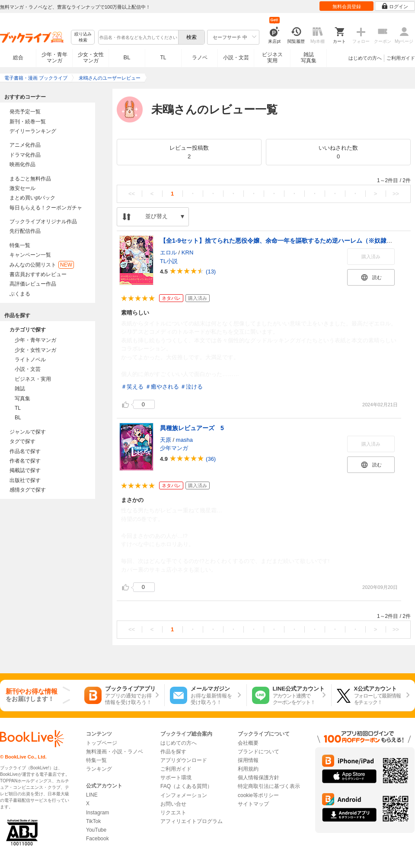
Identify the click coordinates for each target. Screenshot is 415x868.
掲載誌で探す (25, 470)
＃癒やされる (162, 387)
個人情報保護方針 (259, 778)
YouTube (96, 830)
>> (396, 194)
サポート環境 (176, 778)
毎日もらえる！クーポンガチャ (46, 208)
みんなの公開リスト (42, 265)
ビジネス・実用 (33, 379)
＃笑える (132, 387)
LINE (92, 795)
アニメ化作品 (25, 145)
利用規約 (248, 769)
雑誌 (20, 389)
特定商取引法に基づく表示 (269, 786)
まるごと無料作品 (30, 179)
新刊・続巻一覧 (28, 122)
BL (127, 57)
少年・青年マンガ (54, 58)
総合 (18, 58)
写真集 (22, 399)
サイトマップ (253, 804)
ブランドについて (259, 752)
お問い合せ (173, 804)
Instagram (97, 813)
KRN (187, 252)
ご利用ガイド (401, 58)
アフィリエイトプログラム (192, 821)
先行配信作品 (25, 231)
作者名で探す (25, 461)
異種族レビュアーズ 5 (192, 428)
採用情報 (248, 760)
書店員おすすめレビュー (38, 274)
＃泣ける (192, 387)
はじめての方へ (365, 58)
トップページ (102, 743)
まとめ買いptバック (32, 198)
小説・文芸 (236, 58)
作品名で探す (25, 451)
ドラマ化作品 (25, 155)
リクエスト (173, 813)
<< (132, 194)
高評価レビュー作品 (33, 284)
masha (184, 440)
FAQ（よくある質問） (186, 786)
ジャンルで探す (28, 432)
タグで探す (22, 441)
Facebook (97, 839)
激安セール (22, 188)
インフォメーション (184, 795)
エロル (168, 252)
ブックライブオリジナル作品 (43, 222)
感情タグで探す (28, 490)
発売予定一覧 (25, 112)
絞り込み (83, 37)
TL (163, 58)
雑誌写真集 (309, 58)
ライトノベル (30, 360)
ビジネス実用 (272, 58)
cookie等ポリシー (258, 795)
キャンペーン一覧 (30, 255)
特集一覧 (20, 245)
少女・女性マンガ (91, 58)
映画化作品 (22, 164)
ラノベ (200, 58)
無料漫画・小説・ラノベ (115, 752)
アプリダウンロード (184, 760)
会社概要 (248, 743)
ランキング (99, 769)
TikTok (93, 821)
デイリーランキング (33, 131)
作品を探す (173, 752)
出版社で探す (25, 480)
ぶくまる (20, 294)
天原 (166, 440)
